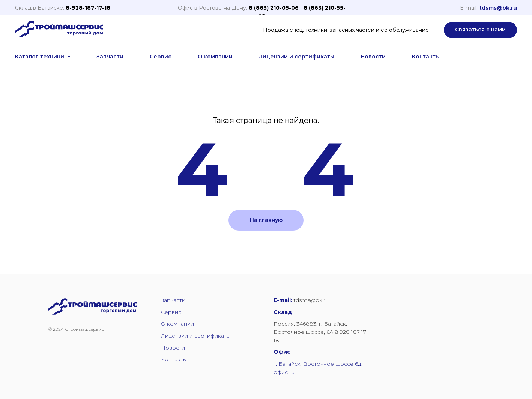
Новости (373, 57)
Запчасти (110, 57)
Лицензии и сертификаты (297, 57)
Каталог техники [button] (40, 57)
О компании (215, 57)
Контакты (426, 57)
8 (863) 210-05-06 (274, 8)
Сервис (161, 57)
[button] (480, 30)
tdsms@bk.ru (498, 8)
